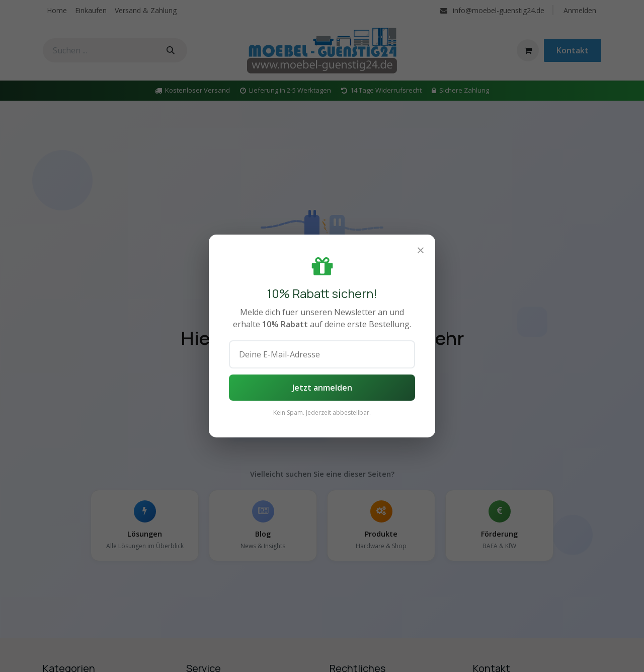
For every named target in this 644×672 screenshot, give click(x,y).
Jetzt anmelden (322, 388)
